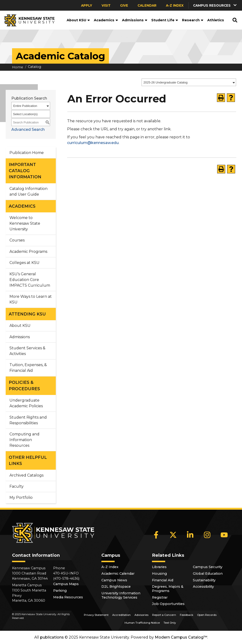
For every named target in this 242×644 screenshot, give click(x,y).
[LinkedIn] (190, 535)
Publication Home (27, 153)
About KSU (78, 20)
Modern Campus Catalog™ (181, 637)
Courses (17, 240)
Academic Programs (28, 252)
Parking (60, 591)
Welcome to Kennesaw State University (25, 223)
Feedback (187, 615)
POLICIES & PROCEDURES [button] (24, 385)
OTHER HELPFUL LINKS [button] (28, 460)
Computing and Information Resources (24, 440)
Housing (159, 574)
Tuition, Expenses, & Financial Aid (28, 368)
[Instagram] (207, 535)
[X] (173, 535)
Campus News (114, 580)
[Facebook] (156, 535)
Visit (106, 5)
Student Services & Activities (27, 351)
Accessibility (203, 587)
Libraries (159, 567)
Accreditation (121, 615)
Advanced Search (28, 129)
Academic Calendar (118, 574)
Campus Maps (66, 584)
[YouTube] (224, 535)
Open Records (207, 615)
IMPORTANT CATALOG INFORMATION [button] (25, 171)
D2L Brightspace (116, 587)
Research (193, 20)
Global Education (208, 574)
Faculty (17, 486)
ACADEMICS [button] (22, 206)
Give (124, 5)
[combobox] (189, 82)
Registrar (160, 597)
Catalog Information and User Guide (28, 191)
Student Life (165, 20)
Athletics (216, 20)
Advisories (141, 615)
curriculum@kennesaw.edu (93, 143)
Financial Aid (163, 580)
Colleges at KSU (24, 263)
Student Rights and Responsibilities (28, 420)
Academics (106, 20)
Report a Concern (164, 615)
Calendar (147, 5)
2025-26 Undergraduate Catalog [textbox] (165, 82)
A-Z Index (175, 5)
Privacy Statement (96, 615)
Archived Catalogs (26, 475)
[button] (215, 5)
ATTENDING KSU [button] (27, 314)
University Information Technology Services (121, 595)
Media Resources (68, 597)
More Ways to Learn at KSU (31, 299)
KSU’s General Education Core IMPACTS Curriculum (30, 280)
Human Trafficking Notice (142, 623)
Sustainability (204, 580)
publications (52, 637)
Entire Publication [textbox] (25, 106)
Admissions (135, 20)
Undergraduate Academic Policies (26, 403)
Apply (87, 5)
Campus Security (208, 567)
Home (18, 67)
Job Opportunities (168, 604)
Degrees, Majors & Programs (168, 589)
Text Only (170, 623)
